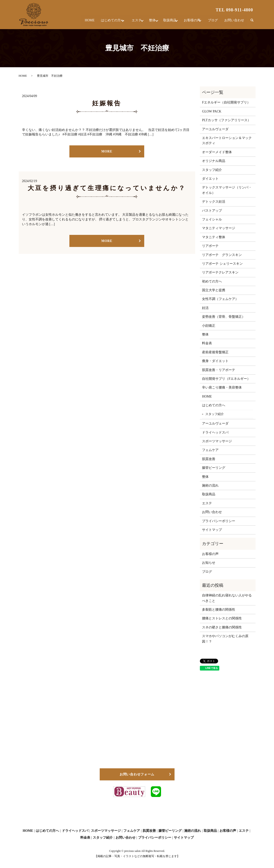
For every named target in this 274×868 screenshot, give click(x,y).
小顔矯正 (209, 326)
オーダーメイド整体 (217, 152)
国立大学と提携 (214, 290)
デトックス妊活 (214, 202)
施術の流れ (210, 485)
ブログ (214, 22)
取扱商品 (165, 22)
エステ (126, 22)
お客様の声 (190, 22)
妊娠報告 (107, 103)
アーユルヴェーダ (215, 129)
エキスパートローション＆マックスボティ (227, 141)
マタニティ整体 (214, 237)
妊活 (205, 308)
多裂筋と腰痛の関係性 (219, 610)
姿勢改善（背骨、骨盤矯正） (224, 317)
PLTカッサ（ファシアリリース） (226, 120)
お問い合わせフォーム (137, 774)
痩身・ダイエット (215, 361)
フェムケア (210, 450)
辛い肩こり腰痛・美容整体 (222, 387)
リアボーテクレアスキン (220, 272)
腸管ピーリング (214, 468)
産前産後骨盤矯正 (215, 352)
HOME (76, 22)
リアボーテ (210, 246)
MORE (107, 151)
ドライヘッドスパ (215, 432)
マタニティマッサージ (219, 228)
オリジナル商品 (214, 161)
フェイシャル (212, 219)
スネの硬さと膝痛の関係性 (222, 627)
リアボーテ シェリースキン (222, 264)
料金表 (207, 343)
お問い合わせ (235, 22)
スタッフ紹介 (212, 170)
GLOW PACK (212, 111)
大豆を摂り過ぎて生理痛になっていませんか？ (107, 188)
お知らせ (209, 563)
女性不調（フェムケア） (220, 299)
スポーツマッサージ (217, 441)
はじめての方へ (99, 22)
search (252, 22)
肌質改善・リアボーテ (219, 370)
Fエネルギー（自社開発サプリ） (226, 102)
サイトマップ (212, 530)
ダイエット (210, 179)
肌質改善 (209, 459)
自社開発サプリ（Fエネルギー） (226, 379)
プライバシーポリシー (219, 521)
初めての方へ (212, 281)
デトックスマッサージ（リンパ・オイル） (227, 190)
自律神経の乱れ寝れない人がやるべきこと (227, 598)
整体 (145, 22)
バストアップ (212, 211)
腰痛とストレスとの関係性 (222, 618)
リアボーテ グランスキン (222, 255)
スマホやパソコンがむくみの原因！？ (225, 639)
